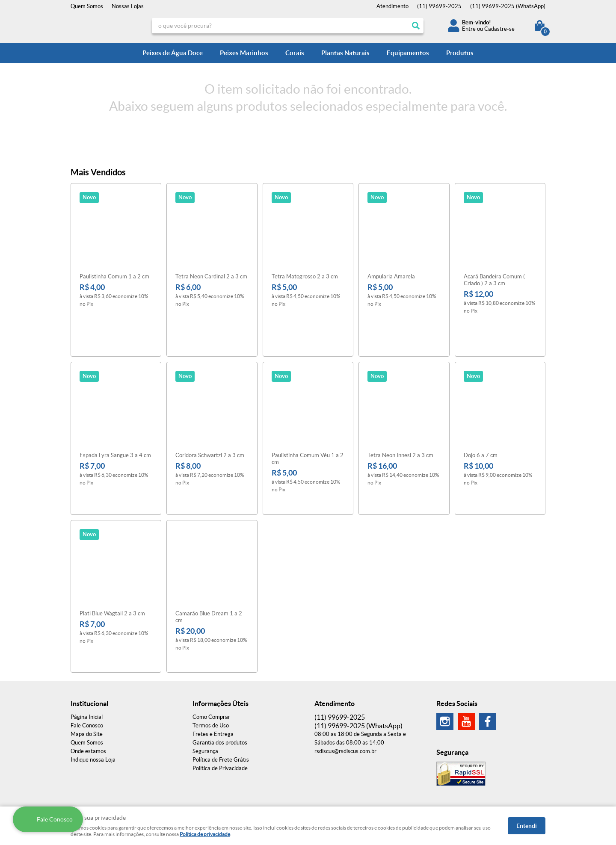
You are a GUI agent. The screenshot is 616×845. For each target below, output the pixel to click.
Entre (469, 29)
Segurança (205, 694)
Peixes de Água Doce (173, 53)
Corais (295, 53)
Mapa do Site (87, 677)
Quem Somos (87, 6)
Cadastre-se (499, 29)
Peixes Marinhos (244, 53)
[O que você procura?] (416, 26)
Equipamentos (408, 53)
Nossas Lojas (128, 6)
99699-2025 (439, 6)
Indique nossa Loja (93, 703)
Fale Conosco (87, 669)
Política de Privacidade (220, 711)
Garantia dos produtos (220, 686)
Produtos (460, 53)
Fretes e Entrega (213, 677)
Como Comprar (211, 660)
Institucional (89, 647)
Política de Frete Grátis (221, 703)
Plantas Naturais (345, 53)
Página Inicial (87, 660)
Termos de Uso (211, 669)
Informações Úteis (221, 647)
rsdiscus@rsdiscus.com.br (345, 694)
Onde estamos (88, 694)
